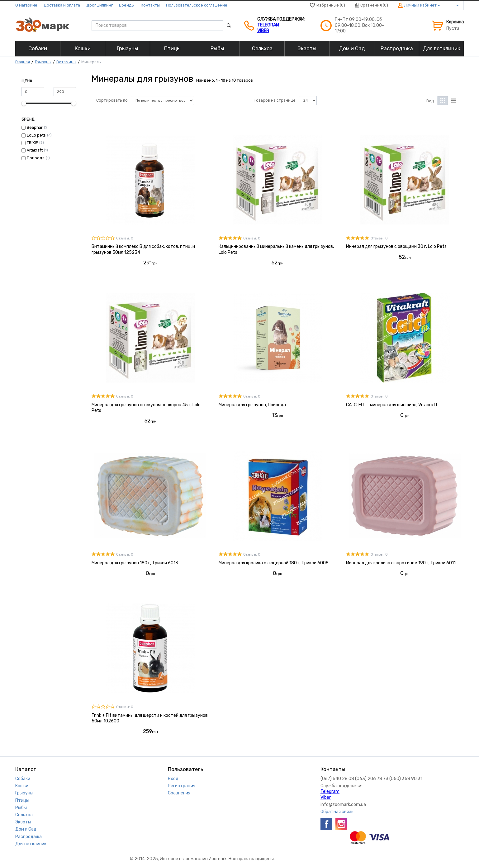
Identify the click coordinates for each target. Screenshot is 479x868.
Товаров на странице (275, 100)
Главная (23, 62)
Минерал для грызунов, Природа (252, 405)
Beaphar (35, 127)
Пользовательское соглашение (197, 5)
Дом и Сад (26, 829)
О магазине (26, 5)
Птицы (22, 800)
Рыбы (21, 808)
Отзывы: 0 (125, 238)
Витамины (66, 62)
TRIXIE (32, 143)
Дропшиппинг (100, 5)
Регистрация (182, 786)
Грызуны (43, 62)
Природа (36, 158)
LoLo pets (36, 135)
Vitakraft (35, 150)
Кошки (22, 786)
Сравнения (179, 793)
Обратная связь (337, 812)
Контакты (150, 5)
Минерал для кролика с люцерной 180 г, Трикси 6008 (274, 563)
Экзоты (23, 822)
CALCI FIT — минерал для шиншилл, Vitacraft (392, 405)
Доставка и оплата (62, 5)
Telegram (268, 25)
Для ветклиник (31, 844)
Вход (173, 779)
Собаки (23, 779)
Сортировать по (112, 100)
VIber (263, 31)
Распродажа (28, 837)
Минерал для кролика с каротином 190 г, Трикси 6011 (401, 563)
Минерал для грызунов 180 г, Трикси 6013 (135, 563)
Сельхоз (24, 815)
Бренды (127, 5)
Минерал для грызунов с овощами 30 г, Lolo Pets (396, 246)
